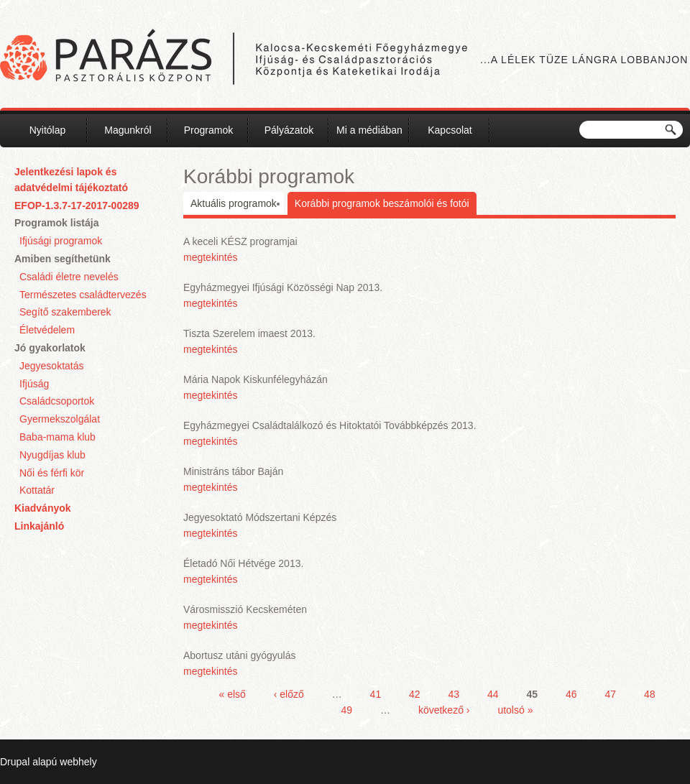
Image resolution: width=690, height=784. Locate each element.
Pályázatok (289, 130)
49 (347, 710)
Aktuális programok (234, 203)
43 (454, 694)
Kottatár (37, 490)
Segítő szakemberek (65, 312)
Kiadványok (43, 508)
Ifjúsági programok (61, 241)
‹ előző (289, 694)
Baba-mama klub (57, 437)
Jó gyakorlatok (50, 348)
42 (415, 694)
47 (610, 694)
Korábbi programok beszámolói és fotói (382, 203)
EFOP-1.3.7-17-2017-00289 (77, 206)
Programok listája (57, 223)
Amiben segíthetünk (63, 259)
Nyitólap (48, 130)
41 (376, 694)
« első (233, 694)
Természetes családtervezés (83, 295)
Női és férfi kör (52, 473)
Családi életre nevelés (69, 277)
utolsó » (515, 710)
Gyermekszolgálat (60, 419)
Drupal (15, 762)
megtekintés (210, 257)
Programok (208, 130)
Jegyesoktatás (52, 366)
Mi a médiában (369, 130)
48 (650, 694)
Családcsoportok (57, 401)
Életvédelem (47, 330)
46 (571, 694)
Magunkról (128, 130)
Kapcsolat (450, 130)
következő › (444, 710)
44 (493, 694)
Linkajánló (39, 526)
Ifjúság (34, 384)
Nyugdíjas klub (52, 455)
